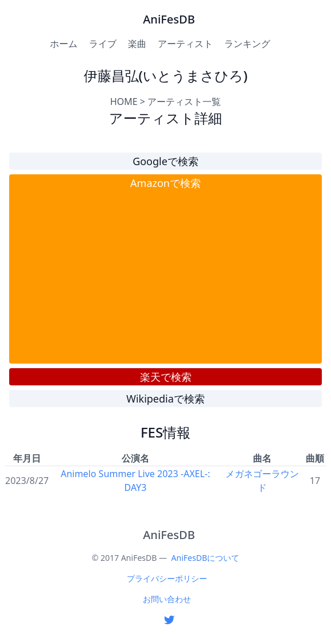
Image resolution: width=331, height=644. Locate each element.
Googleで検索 (165, 161)
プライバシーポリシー (167, 578)
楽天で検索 (166, 377)
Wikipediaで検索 (165, 399)
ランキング (247, 44)
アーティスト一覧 (184, 102)
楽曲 (137, 44)
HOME (124, 102)
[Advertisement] (165, 277)
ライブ (103, 44)
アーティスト (185, 44)
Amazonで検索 (165, 183)
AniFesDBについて (205, 558)
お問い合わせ (167, 599)
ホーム (64, 44)
